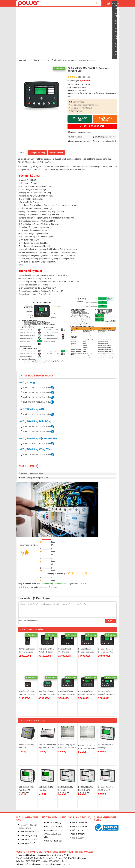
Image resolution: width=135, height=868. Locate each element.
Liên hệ (92, 126)
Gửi (110, 621)
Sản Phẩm (118, 22)
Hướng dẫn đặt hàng (53, 826)
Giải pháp (118, 30)
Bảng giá (118, 45)
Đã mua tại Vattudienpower (55, 584)
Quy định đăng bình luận (29, 620)
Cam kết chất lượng (53, 823)
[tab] (22, 153)
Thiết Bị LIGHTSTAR (79, 823)
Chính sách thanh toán (28, 839)
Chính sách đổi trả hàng (28, 832)
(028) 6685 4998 (84, 132)
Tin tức (117, 38)
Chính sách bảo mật (27, 843)
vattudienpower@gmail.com (32, 473)
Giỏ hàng (115, 3)
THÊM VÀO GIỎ (80, 119)
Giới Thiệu (118, 15)
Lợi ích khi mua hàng (53, 830)
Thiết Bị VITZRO (77, 830)
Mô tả (22, 153)
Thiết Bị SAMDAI (77, 834)
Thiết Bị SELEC (77, 838)
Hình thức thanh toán (53, 841)
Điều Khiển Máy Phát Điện (33, 721)
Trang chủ (118, 7)
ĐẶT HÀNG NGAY (105, 119)
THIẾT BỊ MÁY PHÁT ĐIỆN (38, 60)
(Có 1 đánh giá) (84, 77)
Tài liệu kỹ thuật (57, 153)
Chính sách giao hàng (28, 836)
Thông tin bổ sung (37, 153)
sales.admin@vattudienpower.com (34, 478)
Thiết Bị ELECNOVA (79, 826)
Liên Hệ (117, 53)
